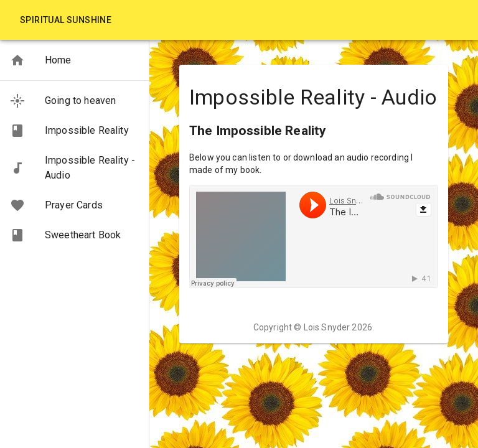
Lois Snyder (327, 327)
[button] (74, 60)
